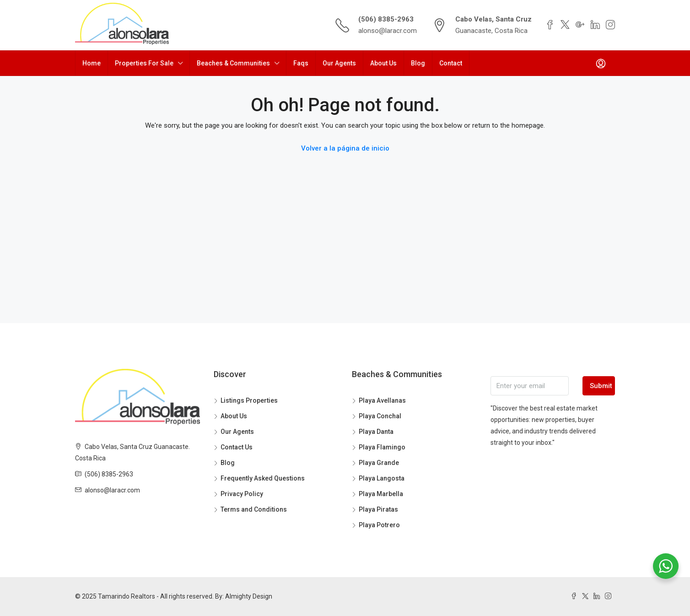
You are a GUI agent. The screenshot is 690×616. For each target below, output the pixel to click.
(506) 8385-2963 (386, 19)
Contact (451, 63)
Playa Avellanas (382, 400)
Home (92, 63)
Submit (601, 386)
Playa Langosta (382, 478)
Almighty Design (249, 596)
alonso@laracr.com (388, 31)
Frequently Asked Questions (263, 478)
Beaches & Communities (233, 63)
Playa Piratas (378, 509)
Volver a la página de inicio (345, 148)
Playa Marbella (381, 494)
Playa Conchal (380, 416)
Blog (418, 63)
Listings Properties (249, 400)
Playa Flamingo (382, 447)
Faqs (301, 63)
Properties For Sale (144, 63)
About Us (383, 63)
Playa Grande (379, 463)
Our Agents (339, 63)
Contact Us (237, 447)
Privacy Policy (242, 494)
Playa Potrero (379, 525)
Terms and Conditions (254, 509)
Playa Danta (376, 432)
